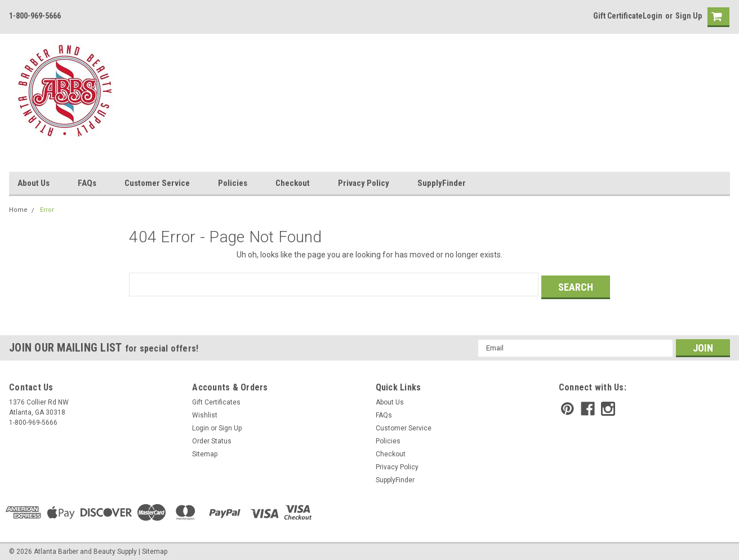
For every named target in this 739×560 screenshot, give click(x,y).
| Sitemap (153, 549)
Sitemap (205, 451)
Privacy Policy (364, 183)
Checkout (293, 183)
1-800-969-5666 (35, 16)
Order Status (212, 438)
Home (18, 210)
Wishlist (205, 412)
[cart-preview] (716, 17)
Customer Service (157, 183)
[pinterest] (567, 406)
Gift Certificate (618, 16)
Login (653, 16)
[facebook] (588, 406)
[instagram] (608, 406)
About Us (34, 183)
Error (47, 210)
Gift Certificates (216, 399)
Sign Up (689, 16)
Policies (233, 183)
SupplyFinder (442, 183)
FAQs (87, 183)
